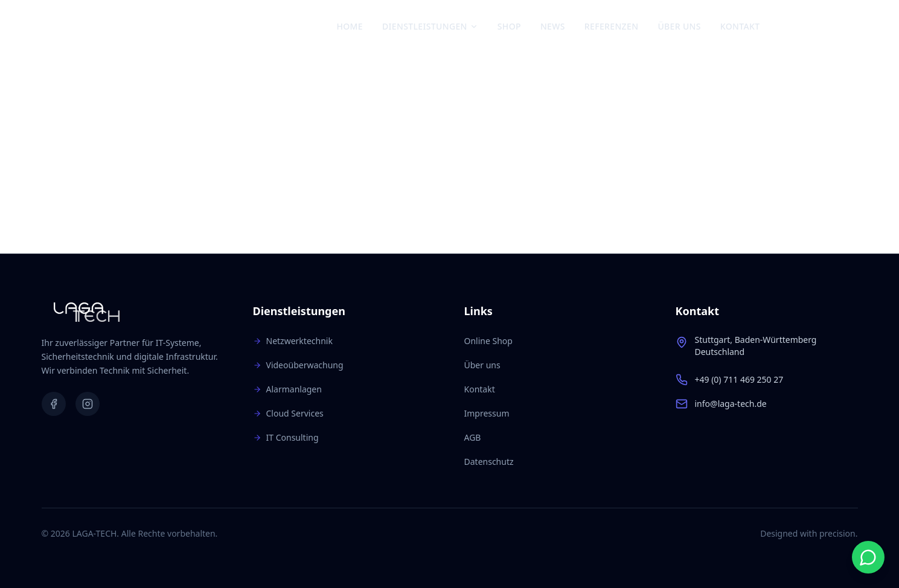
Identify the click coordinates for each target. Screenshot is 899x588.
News (553, 26)
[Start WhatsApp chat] (868, 557)
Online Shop (488, 341)
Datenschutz (489, 462)
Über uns (679, 26)
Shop (509, 26)
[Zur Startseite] (98, 27)
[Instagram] (808, 27)
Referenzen (612, 26)
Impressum (487, 413)
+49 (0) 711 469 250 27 (739, 379)
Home (350, 26)
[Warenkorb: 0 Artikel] (846, 27)
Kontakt (740, 26)
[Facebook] (787, 27)
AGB (473, 437)
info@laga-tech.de (731, 404)
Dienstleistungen (430, 26)
